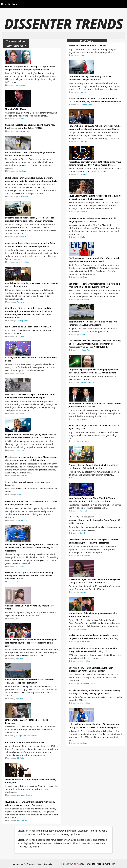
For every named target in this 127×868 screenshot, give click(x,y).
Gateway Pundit (25, 131)
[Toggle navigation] (123, 4)
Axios (19, 495)
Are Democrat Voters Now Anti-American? (25, 742)
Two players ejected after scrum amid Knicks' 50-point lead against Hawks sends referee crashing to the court (31, 643)
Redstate (84, 478)
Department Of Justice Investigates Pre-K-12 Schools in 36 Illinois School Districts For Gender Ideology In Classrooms (32, 548)
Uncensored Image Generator (40, 864)
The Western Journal (88, 684)
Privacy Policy (108, 864)
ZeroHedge (84, 533)
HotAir (22, 119)
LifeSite (83, 237)
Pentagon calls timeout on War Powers (87, 46)
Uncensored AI (19, 864)
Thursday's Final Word (16, 109)
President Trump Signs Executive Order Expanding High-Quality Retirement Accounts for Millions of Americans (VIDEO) (29, 576)
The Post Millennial (87, 382)
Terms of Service (93, 864)
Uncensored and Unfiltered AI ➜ (16, 44)
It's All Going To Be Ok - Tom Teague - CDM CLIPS (28, 327)
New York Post (24, 197)
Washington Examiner (25, 795)
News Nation (85, 441)
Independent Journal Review (27, 736)
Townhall (84, 175)
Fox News (23, 85)
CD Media (21, 336)
